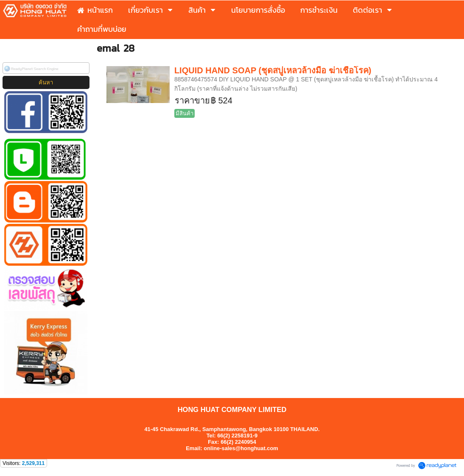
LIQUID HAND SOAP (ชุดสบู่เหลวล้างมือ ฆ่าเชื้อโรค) (273, 70)
